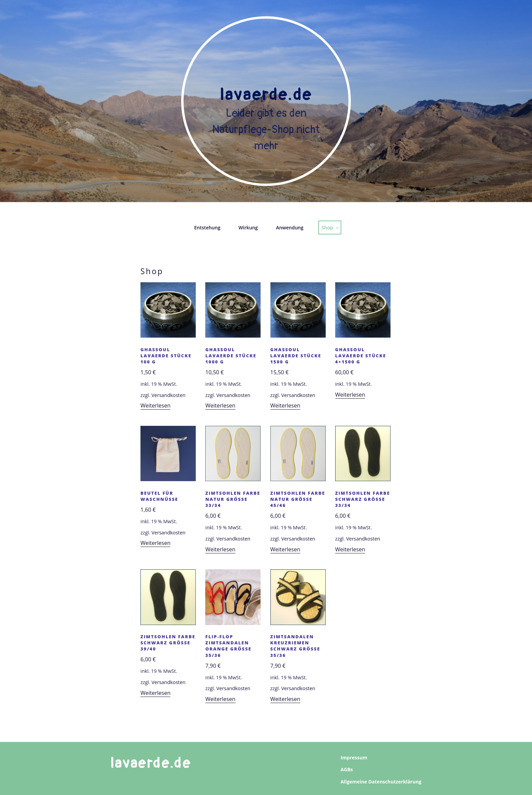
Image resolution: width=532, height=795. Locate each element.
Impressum (354, 758)
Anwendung (290, 228)
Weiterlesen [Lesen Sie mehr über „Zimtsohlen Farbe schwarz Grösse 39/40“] (155, 693)
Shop (331, 228)
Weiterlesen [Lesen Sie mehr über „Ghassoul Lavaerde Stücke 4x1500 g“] (350, 395)
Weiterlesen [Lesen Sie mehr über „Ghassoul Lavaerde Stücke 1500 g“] (285, 405)
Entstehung (207, 228)
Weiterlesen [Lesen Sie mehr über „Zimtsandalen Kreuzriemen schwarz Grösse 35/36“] (285, 699)
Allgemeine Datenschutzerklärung (381, 782)
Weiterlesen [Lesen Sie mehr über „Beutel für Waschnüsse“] (155, 543)
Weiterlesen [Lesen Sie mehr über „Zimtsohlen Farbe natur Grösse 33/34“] (220, 549)
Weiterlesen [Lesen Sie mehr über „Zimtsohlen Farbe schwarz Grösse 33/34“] (350, 549)
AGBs (347, 769)
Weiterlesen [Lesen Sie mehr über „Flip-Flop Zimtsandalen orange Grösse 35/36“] (220, 699)
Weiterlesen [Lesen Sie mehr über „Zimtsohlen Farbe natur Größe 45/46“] (285, 549)
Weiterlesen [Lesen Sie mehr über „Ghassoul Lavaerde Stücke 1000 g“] (220, 405)
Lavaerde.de (266, 95)
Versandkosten (168, 395)
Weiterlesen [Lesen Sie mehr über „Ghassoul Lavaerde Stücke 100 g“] (155, 405)
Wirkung (248, 228)
